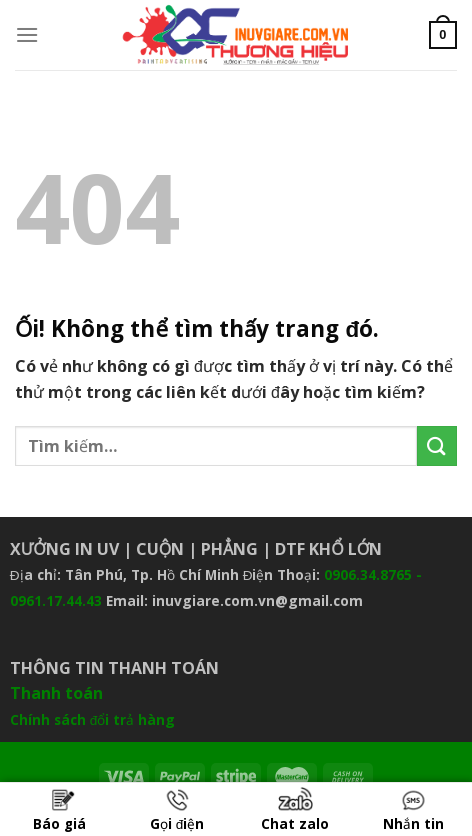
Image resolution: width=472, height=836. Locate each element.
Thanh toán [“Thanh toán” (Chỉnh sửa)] (56, 693)
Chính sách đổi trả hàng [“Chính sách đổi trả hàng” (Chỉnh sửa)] (93, 719)
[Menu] (27, 34)
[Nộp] (437, 445)
